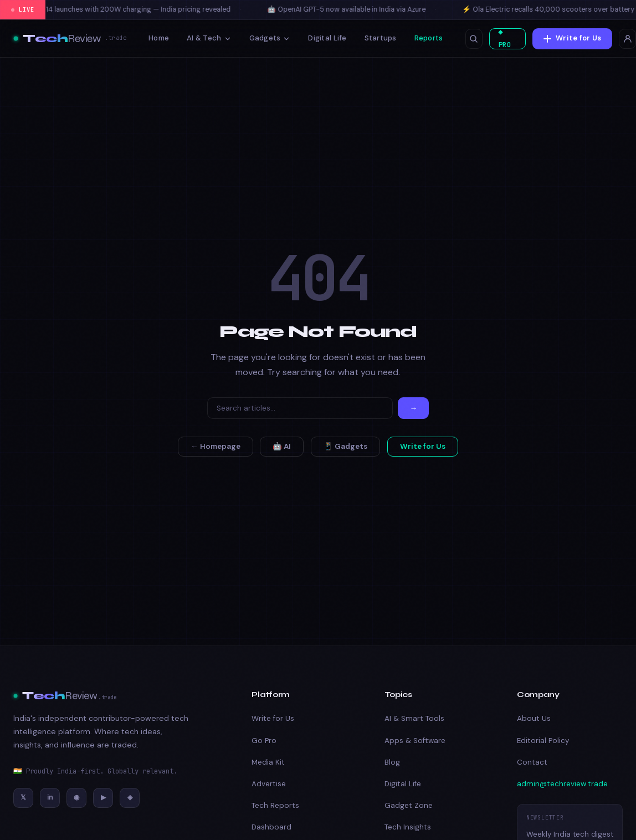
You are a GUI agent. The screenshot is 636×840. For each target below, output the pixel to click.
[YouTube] (103, 798)
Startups (381, 38)
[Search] (300, 408)
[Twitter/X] (23, 798)
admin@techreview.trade (562, 784)
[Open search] (473, 39)
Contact (532, 762)
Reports (429, 38)
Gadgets (270, 38)
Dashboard (271, 827)
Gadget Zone (409, 805)
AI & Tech (209, 38)
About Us (534, 718)
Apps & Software (415, 741)
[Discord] (130, 798)
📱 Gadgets (345, 446)
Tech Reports (275, 805)
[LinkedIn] (50, 798)
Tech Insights (408, 827)
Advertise (269, 784)
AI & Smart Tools (414, 718)
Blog (392, 762)
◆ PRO (504, 39)
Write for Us (573, 38)
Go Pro (264, 741)
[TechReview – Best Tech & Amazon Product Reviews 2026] (70, 39)
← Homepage (216, 446)
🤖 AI (282, 446)
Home (159, 38)
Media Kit (268, 762)
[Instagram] (76, 798)
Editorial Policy (543, 741)
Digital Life (327, 38)
